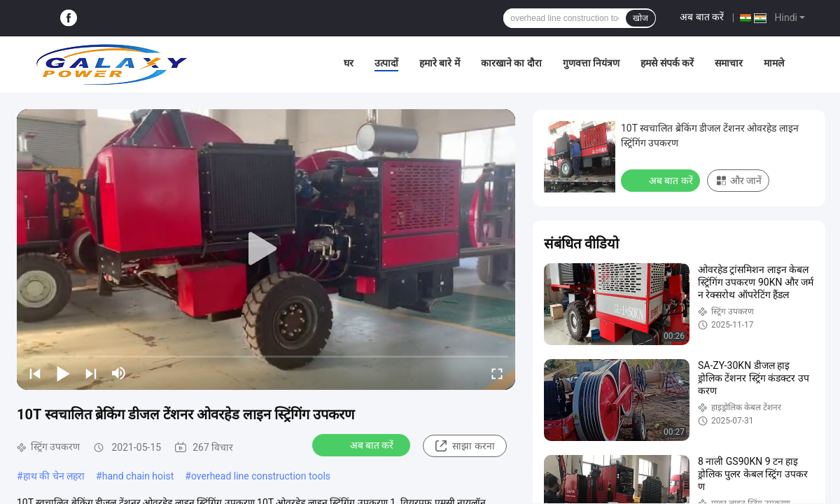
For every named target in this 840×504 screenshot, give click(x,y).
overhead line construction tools (261, 476)
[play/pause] (63, 373)
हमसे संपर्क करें (667, 63)
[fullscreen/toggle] (497, 373)
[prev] (35, 373)
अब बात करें (702, 17)
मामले (774, 63)
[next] (91, 373)
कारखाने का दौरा (511, 63)
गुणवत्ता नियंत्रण (591, 63)
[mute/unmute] (119, 373)
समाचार (729, 63)
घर (349, 63)
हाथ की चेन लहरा (54, 476)
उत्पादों (386, 63)
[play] (266, 249)
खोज (640, 18)
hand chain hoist (138, 476)
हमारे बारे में (440, 63)
